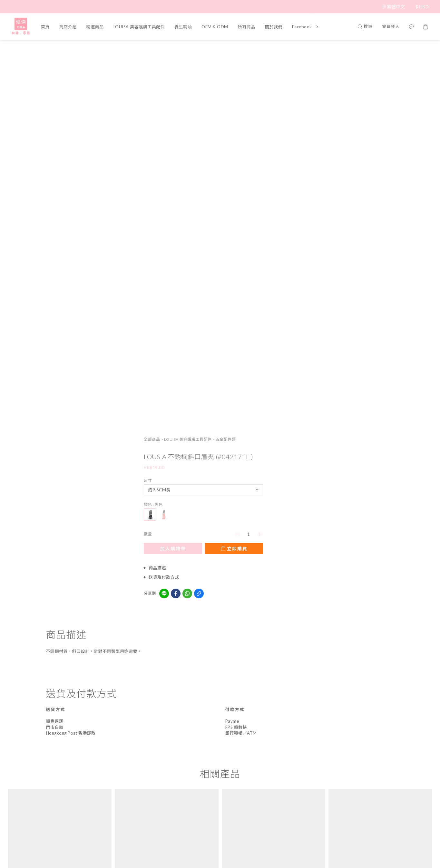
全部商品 (315, 49)
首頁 (45, 27)
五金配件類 (389, 49)
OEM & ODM (215, 27)
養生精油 (183, 27)
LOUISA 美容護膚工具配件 (139, 27)
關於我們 (274, 27)
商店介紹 (68, 27)
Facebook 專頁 (307, 27)
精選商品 (95, 27)
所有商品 (247, 27)
